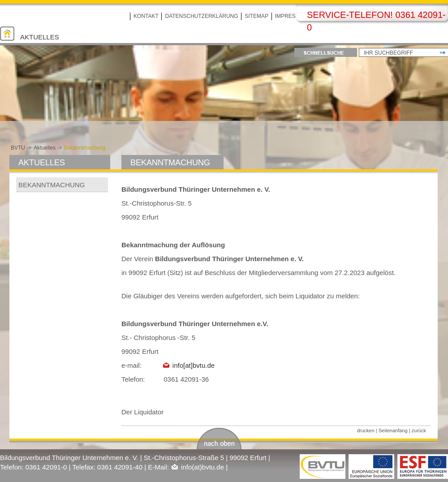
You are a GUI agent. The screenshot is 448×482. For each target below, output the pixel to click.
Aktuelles (40, 37)
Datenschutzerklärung (201, 16)
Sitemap (256, 16)
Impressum (291, 16)
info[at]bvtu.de (194, 365)
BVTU (18, 148)
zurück (419, 430)
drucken (366, 430)
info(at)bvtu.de (202, 467)
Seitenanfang (393, 430)
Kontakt (146, 16)
